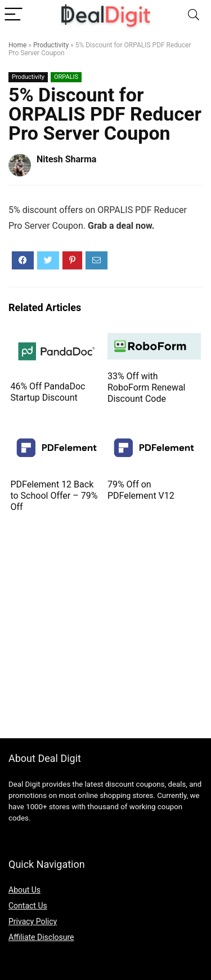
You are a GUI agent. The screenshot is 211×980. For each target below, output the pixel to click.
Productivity (51, 45)
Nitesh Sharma (66, 159)
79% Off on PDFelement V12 (141, 490)
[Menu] (14, 15)
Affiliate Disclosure (41, 937)
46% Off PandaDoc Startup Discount (48, 392)
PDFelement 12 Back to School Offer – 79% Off (54, 496)
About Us (24, 890)
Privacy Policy (33, 921)
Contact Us (28, 906)
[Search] (194, 15)
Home (17, 45)
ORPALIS (66, 77)
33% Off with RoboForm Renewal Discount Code (147, 387)
